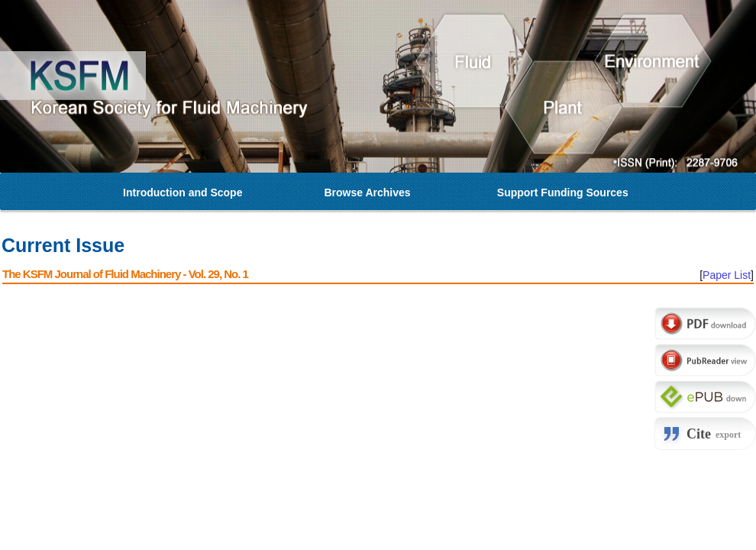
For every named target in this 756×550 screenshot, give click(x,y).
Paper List (727, 275)
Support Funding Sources (563, 192)
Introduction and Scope (183, 192)
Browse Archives (367, 192)
